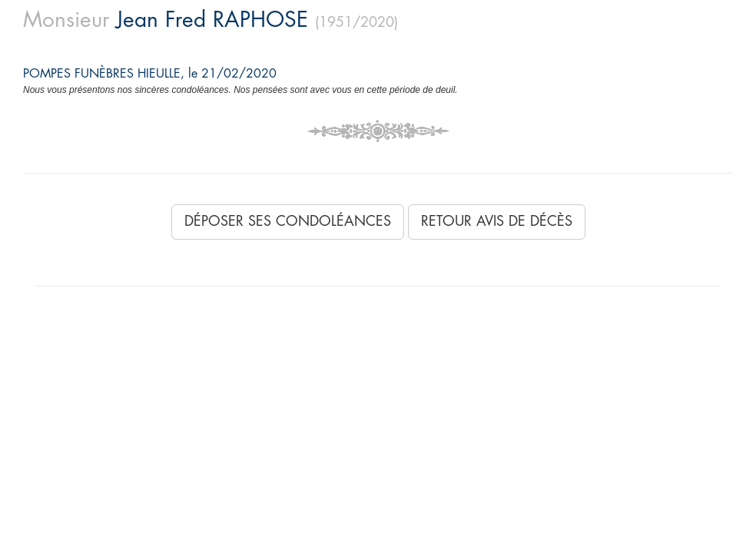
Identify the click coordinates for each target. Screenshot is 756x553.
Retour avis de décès (497, 221)
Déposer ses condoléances (288, 221)
